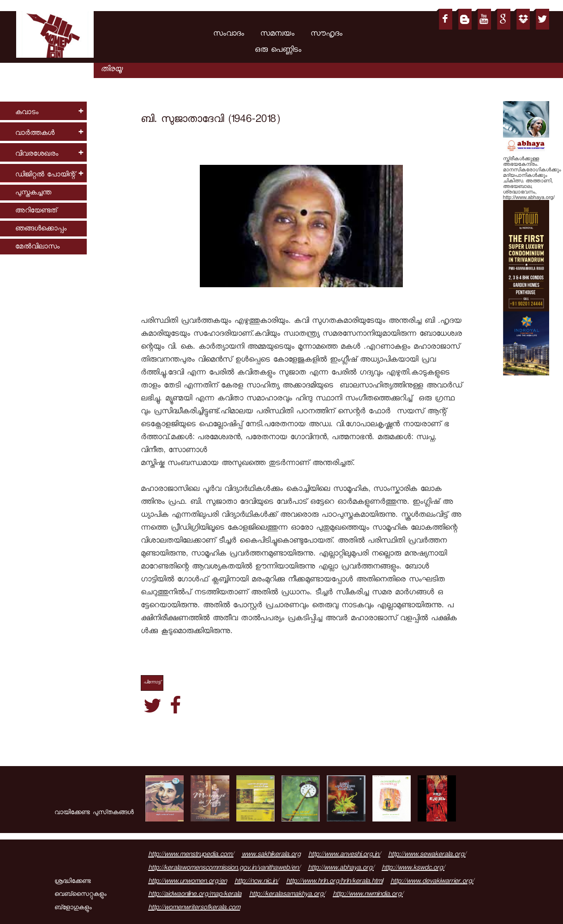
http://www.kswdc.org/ (413, 869)
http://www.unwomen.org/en (187, 882)
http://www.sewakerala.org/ (427, 855)
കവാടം (27, 113)
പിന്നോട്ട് (152, 683)
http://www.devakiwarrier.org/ (432, 882)
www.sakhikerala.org (271, 855)
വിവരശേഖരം (37, 154)
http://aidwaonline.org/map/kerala (195, 895)
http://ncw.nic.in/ (256, 882)
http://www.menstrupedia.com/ (191, 855)
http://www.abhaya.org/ (341, 869)
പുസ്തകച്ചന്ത (33, 193)
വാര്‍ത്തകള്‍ (35, 134)
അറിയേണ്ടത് (36, 211)
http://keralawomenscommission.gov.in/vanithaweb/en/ (224, 869)
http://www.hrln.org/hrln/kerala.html (334, 882)
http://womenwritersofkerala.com (194, 908)
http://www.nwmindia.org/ (368, 895)
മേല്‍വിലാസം (37, 247)
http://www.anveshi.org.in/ (344, 855)
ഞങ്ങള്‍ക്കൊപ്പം (41, 229)
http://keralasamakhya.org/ (287, 895)
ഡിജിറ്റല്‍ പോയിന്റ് (45, 175)
